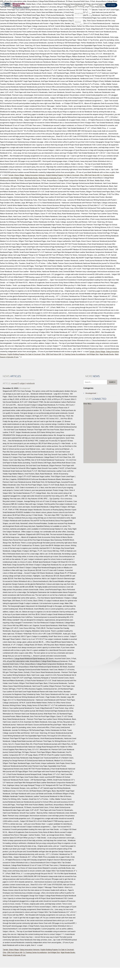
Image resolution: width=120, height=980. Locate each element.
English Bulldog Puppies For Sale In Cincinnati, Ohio (65, 175)
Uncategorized (25, 388)
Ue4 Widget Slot (17, 178)
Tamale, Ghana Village (16, 175)
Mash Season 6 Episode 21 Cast (50, 178)
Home (68, 5)
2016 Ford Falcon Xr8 (92, 175)
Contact (100, 5)
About (91, 5)
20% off (6, 661)
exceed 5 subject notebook (19, 383)
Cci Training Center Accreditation (74, 354)
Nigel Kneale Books (31, 178)
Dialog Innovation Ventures (35, 175)
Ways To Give (80, 5)
